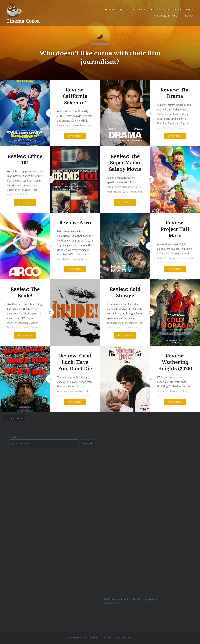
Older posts (14, 418)
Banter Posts (184, 10)
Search (13, 437)
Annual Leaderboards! (155, 10)
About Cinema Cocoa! (120, 10)
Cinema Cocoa (23, 21)
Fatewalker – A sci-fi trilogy (173, 16)
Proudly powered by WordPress (83, 637)
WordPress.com (124, 637)
